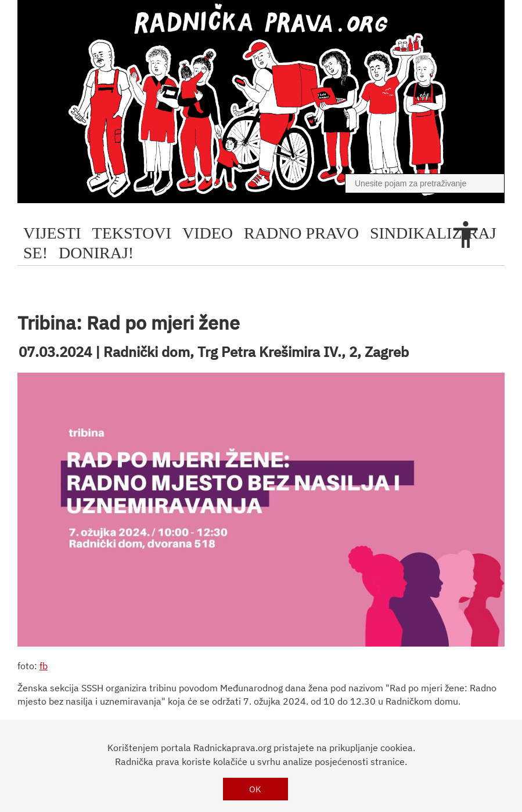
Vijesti (52, 233)
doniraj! (96, 253)
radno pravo (301, 233)
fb (44, 666)
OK (255, 789)
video (208, 233)
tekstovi (132, 233)
